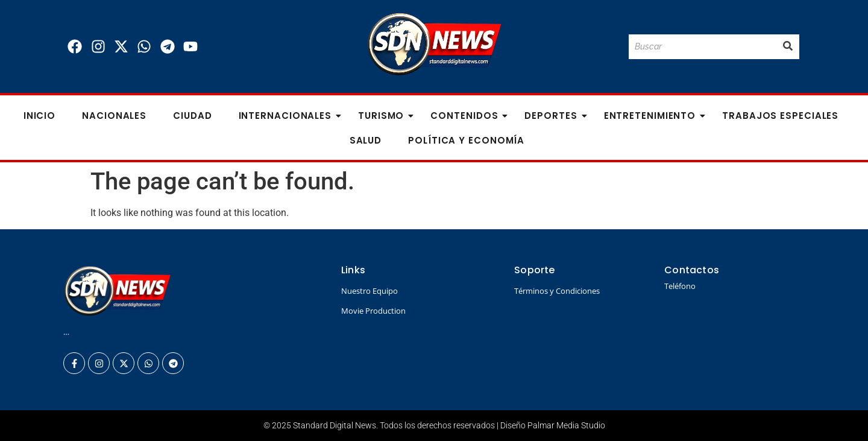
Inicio (39, 116)
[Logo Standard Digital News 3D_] (434, 44)
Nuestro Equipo (370, 291)
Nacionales (114, 116)
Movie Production (373, 311)
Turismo (385, 116)
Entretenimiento (654, 116)
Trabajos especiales (780, 116)
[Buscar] (703, 47)
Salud (366, 140)
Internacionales (289, 116)
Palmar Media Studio (566, 425)
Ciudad (192, 116)
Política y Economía (466, 140)
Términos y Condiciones (557, 291)
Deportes (554, 116)
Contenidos (468, 116)
